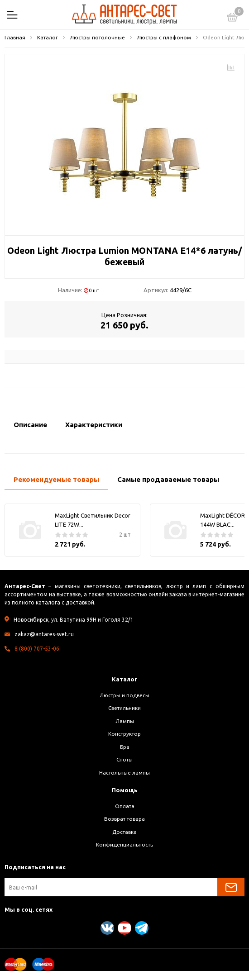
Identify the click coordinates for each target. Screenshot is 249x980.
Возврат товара (124, 819)
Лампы (125, 721)
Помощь (125, 790)
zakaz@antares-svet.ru (44, 634)
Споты (124, 759)
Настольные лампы (124, 773)
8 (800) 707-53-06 (37, 649)
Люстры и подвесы (124, 695)
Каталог (125, 679)
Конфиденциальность (124, 844)
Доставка (124, 832)
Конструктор (124, 734)
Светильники (124, 708)
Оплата (125, 806)
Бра (125, 747)
